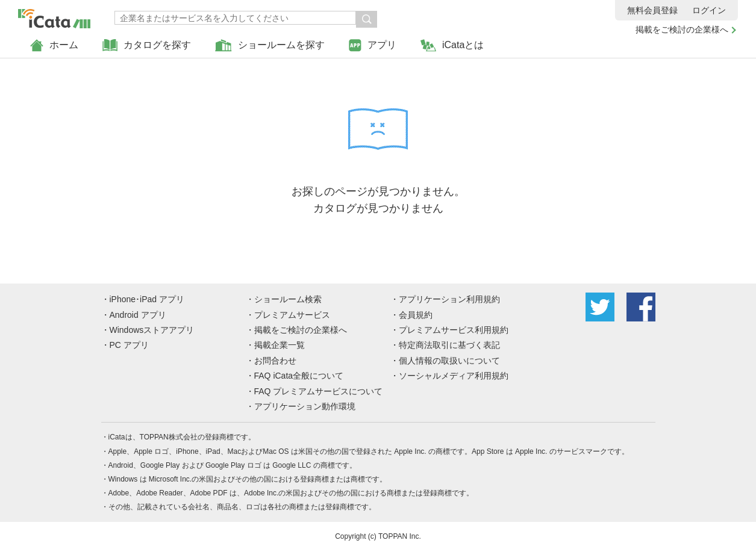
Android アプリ (138, 315)
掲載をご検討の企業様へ (682, 29)
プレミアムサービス (292, 315)
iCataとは (452, 45)
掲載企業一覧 (280, 345)
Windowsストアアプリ (152, 330)
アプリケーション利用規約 (449, 299)
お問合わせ (275, 361)
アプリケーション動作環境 (305, 406)
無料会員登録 (652, 10)
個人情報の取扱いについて (449, 361)
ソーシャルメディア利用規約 (454, 376)
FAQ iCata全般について (299, 376)
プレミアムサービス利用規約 (454, 330)
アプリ (373, 45)
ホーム (54, 45)
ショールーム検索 (288, 299)
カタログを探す (147, 45)
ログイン (709, 10)
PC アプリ (129, 345)
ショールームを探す (270, 45)
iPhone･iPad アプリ (147, 299)
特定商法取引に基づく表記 (449, 345)
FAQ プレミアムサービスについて (319, 391)
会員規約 (416, 315)
